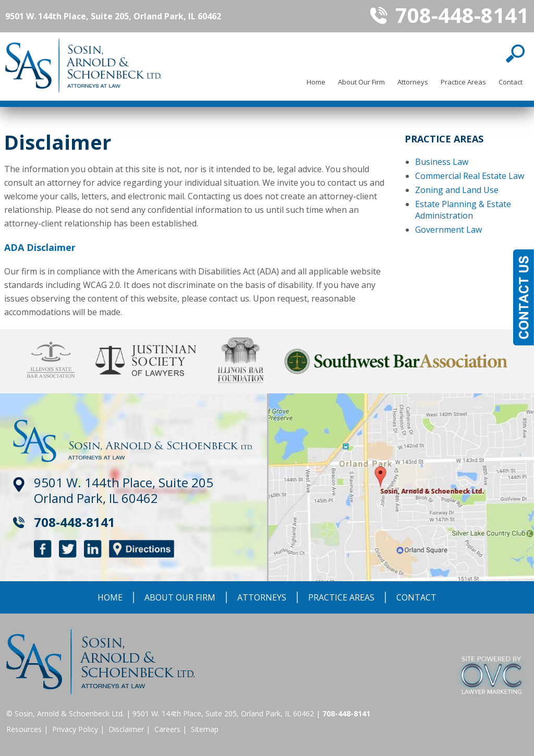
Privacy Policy (75, 729)
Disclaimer (126, 729)
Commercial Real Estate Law (470, 176)
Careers (167, 729)
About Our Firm (361, 82)
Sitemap (205, 729)
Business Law (442, 162)
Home (316, 82)
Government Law (448, 230)
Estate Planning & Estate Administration (463, 210)
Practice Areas (463, 82)
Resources (24, 729)
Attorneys (413, 82)
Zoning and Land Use (457, 190)
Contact (511, 82)
